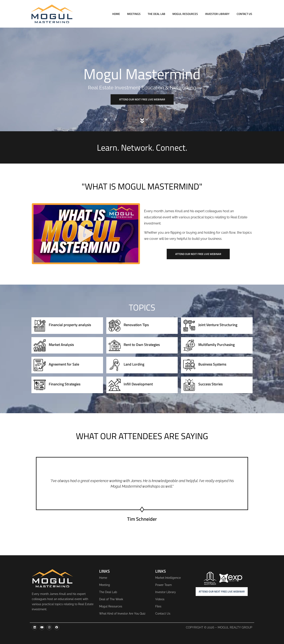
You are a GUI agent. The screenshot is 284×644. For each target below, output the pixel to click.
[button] (86, 234)
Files (158, 606)
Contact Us (244, 14)
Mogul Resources (185, 14)
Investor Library (217, 14)
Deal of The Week (111, 599)
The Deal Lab (156, 14)
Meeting (105, 585)
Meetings (134, 14)
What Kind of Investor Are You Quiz (122, 614)
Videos (160, 599)
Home (116, 14)
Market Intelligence (168, 578)
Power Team (164, 585)
